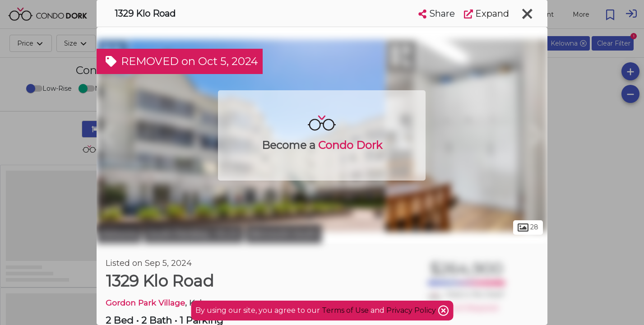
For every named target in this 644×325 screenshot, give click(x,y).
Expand (486, 14)
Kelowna (119, 234)
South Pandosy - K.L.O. (193, 234)
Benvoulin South (284, 234)
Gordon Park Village (145, 303)
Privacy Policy (412, 310)
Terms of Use (345, 310)
